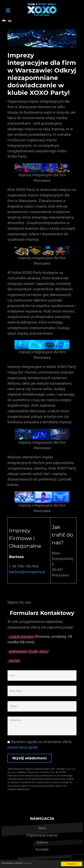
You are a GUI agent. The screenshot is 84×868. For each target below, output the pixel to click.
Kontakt (42, 849)
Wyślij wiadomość (30, 758)
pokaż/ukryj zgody (23, 747)
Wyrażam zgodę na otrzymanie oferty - (41, 745)
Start (42, 828)
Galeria (42, 842)
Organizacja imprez (42, 835)
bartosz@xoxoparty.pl (27, 572)
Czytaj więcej (27, 863)
